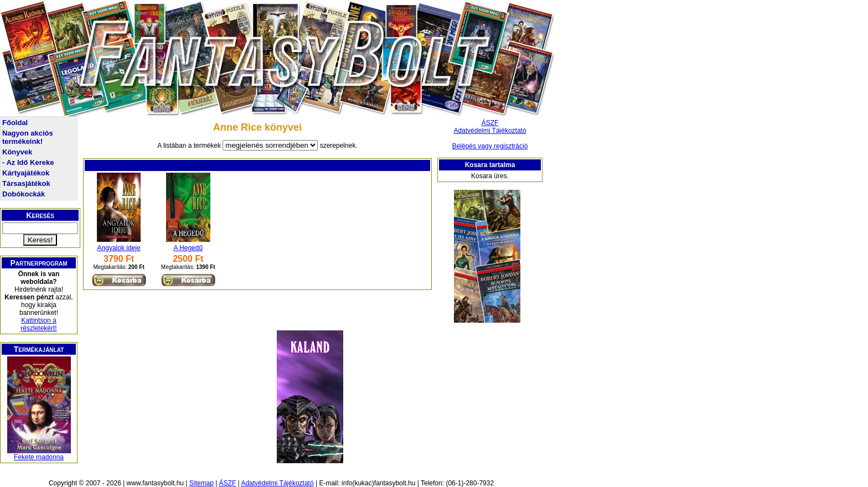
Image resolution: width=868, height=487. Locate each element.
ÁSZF (490, 123)
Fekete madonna (39, 457)
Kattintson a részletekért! (38, 324)
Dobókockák (24, 194)
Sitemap (201, 483)
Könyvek (17, 152)
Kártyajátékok (26, 173)
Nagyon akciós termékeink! (28, 137)
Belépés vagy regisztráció (490, 146)
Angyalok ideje (119, 248)
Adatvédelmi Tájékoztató (490, 131)
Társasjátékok (26, 183)
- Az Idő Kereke (28, 162)
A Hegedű (188, 248)
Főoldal (15, 123)
